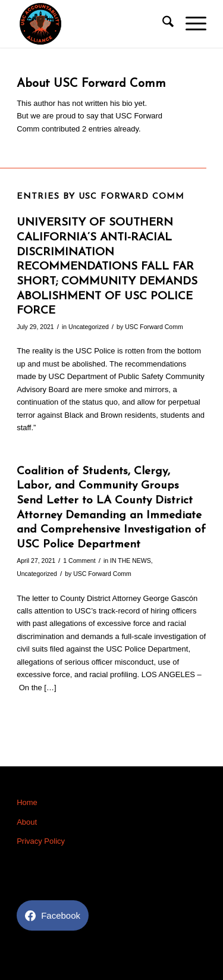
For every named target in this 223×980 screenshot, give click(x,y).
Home (27, 802)
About (27, 822)
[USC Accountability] (92, 24)
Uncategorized (89, 327)
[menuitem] (162, 24)
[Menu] (190, 24)
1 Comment (79, 561)
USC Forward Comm (154, 327)
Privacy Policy (41, 841)
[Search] (162, 24)
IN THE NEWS (131, 561)
